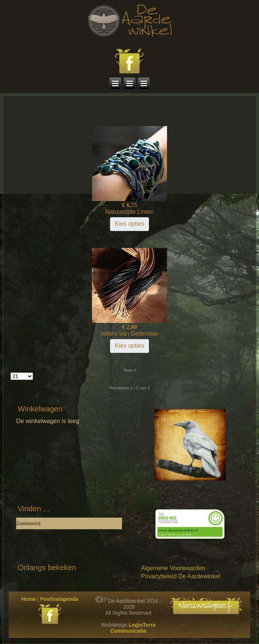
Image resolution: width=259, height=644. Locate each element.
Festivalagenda (59, 599)
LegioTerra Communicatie (133, 628)
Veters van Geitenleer (129, 334)
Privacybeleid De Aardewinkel (180, 576)
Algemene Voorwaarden (173, 568)
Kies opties (129, 224)
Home (29, 599)
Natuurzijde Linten (130, 212)
